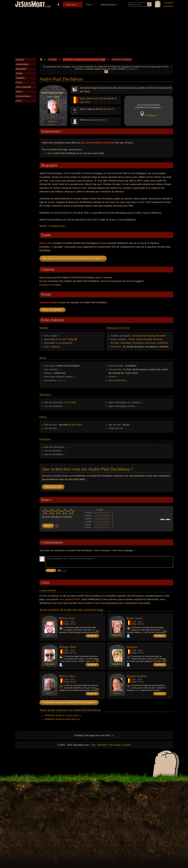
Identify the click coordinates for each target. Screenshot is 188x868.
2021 (140, 622)
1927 (66, 680)
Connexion (168, 6)
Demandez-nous (53, 487)
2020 (87, 102)
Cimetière (71, 4)
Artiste (131, 339)
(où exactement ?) (97, 120)
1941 (66, 622)
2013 (72, 680)
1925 (101, 98)
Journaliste (126, 343)
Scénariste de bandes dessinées (149, 336)
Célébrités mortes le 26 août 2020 (61, 715)
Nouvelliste (138, 343)
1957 (66, 651)
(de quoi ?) (108, 109)
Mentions (102, 745)
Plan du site (115, 745)
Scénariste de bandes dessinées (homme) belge (84, 60)
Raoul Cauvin (135, 618)
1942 (134, 680)
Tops (88, 4)
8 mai (95, 98)
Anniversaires (108, 4)
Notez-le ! (53, 121)
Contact (127, 745)
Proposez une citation (50, 285)
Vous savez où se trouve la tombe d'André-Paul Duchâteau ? (73, 259)
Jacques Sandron (137, 676)
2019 (72, 651)
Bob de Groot (67, 618)
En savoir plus (132, 69)
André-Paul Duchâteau (121, 60)
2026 (140, 651)
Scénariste (163, 343)
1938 (134, 622)
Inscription (169, 3)
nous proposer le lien (70, 599)
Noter (50, 153)
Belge (83, 98)
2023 (72, 622)
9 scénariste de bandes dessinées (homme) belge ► (69, 703)
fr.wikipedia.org (56, 226)
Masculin (56, 347)
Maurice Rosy (67, 676)
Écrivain (115, 343)
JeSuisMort (30, 5)
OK (106, 72)
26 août (72, 425)
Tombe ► (92, 636)
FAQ (93, 745)
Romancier (150, 343)
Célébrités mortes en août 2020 (60, 719)
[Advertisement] (94, 33)
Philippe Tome (68, 647)
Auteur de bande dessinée (149, 339)
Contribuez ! (151, 115)
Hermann (132, 647)
